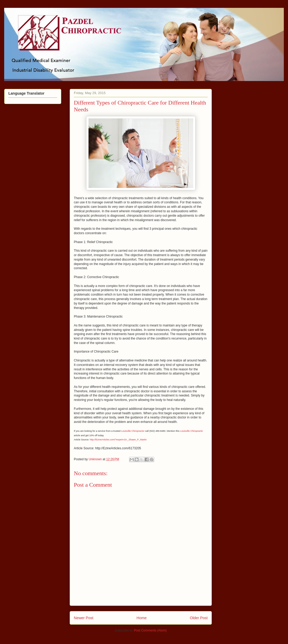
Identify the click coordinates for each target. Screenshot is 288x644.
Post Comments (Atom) (150, 630)
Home (142, 618)
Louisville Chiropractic (192, 431)
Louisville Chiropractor (133, 431)
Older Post (199, 618)
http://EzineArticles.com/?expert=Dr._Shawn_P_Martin (118, 440)
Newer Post (84, 618)
